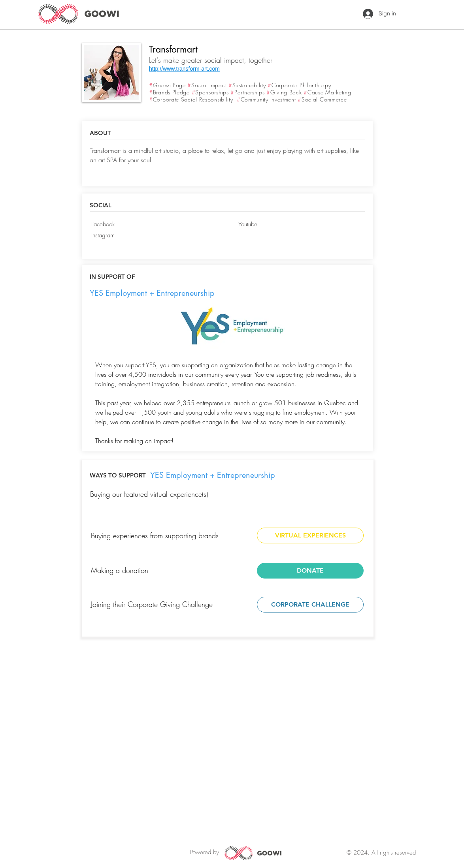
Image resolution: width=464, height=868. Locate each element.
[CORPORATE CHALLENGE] (310, 605)
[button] (153, 247)
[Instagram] (153, 236)
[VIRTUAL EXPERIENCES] (310, 535)
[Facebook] (153, 225)
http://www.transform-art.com (184, 69)
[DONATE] (310, 571)
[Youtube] (300, 225)
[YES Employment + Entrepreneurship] (153, 293)
